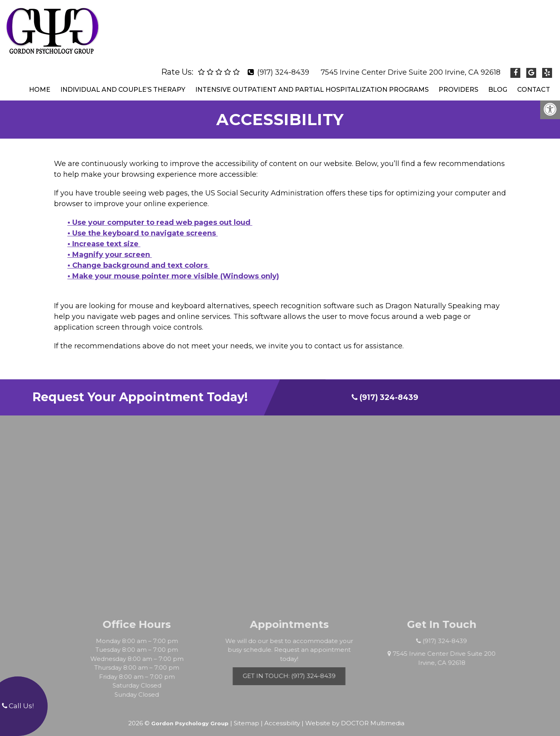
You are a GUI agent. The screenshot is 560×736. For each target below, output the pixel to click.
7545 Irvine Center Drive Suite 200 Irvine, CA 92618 (411, 66)
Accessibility (282, 716)
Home (40, 83)
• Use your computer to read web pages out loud (160, 216)
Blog (498, 83)
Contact (534, 83)
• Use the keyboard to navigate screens (143, 226)
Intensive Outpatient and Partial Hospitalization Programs (312, 83)
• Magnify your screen (110, 248)
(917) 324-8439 (283, 66)
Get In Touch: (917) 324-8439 (301, 669)
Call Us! (18, 706)
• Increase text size (104, 237)
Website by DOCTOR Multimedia (355, 716)
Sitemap (246, 716)
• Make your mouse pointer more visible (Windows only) (173, 269)
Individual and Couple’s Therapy (123, 83)
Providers (458, 83)
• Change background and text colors (139, 259)
